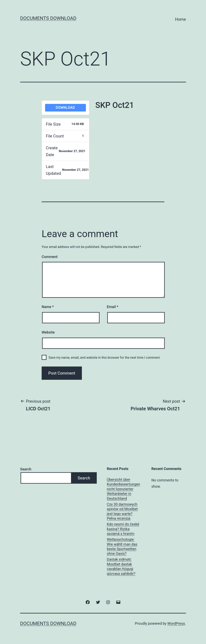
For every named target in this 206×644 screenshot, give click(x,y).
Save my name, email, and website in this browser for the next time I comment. (105, 358)
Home (180, 19)
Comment (50, 257)
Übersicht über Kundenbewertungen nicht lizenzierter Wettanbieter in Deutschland (123, 489)
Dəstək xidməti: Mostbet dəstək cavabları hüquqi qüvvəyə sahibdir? (121, 566)
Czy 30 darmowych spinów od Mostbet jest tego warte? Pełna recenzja (122, 511)
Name (48, 307)
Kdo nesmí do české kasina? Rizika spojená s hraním (123, 529)
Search (26, 469)
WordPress (176, 623)
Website (48, 332)
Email (113, 307)
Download (65, 108)
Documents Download (48, 18)
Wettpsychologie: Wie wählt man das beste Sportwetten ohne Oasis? (122, 546)
